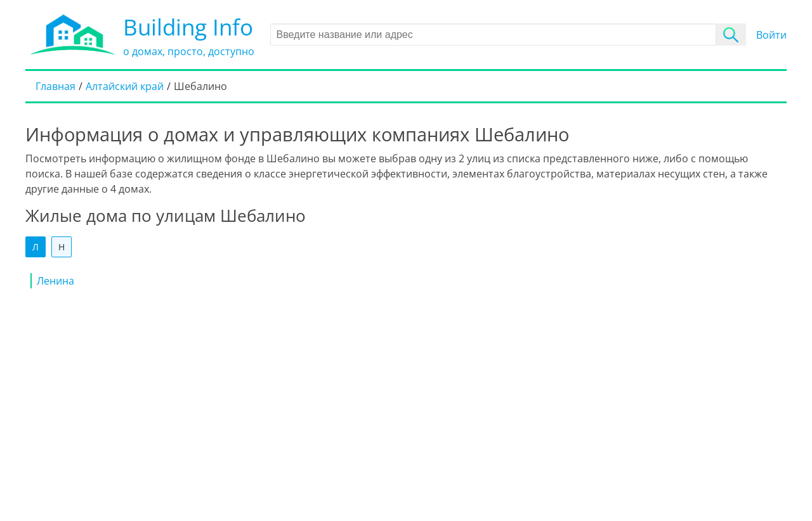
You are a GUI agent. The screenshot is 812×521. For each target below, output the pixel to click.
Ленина (56, 281)
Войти (771, 35)
